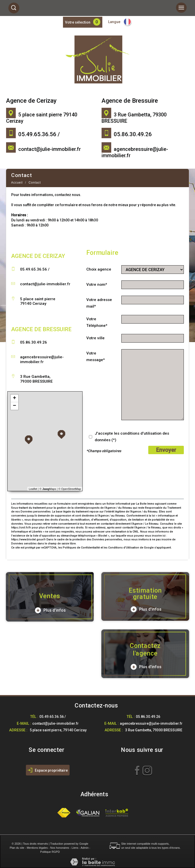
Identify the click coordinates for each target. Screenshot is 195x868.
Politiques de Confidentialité (81, 548)
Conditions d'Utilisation (124, 548)
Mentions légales (37, 848)
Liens (75, 848)
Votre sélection (78, 22)
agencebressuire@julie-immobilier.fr (42, 359)
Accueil (17, 183)
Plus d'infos (50, 610)
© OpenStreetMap (70, 489)
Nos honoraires (60, 848)
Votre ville (95, 338)
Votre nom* (97, 285)
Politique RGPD (50, 852)
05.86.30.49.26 (148, 717)
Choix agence (99, 269)
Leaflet (33, 489)
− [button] (15, 406)
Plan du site (17, 848)
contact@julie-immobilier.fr (50, 149)
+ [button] (15, 398)
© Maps (48, 489)
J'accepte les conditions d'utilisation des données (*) (132, 437)
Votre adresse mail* (99, 303)
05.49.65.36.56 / (53, 717)
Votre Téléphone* (97, 322)
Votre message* (96, 357)
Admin (85, 848)
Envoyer (166, 450)
